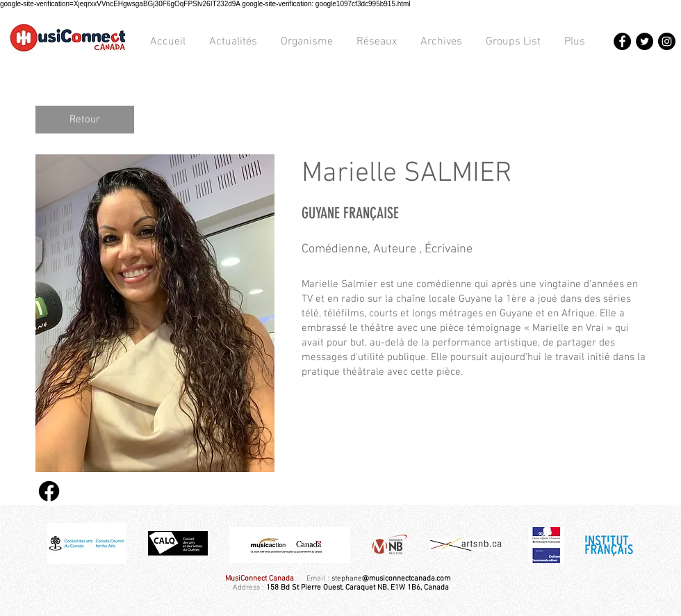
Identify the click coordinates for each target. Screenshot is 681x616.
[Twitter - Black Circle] (645, 41)
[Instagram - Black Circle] (667, 41)
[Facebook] (49, 491)
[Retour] (85, 120)
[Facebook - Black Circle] (622, 41)
